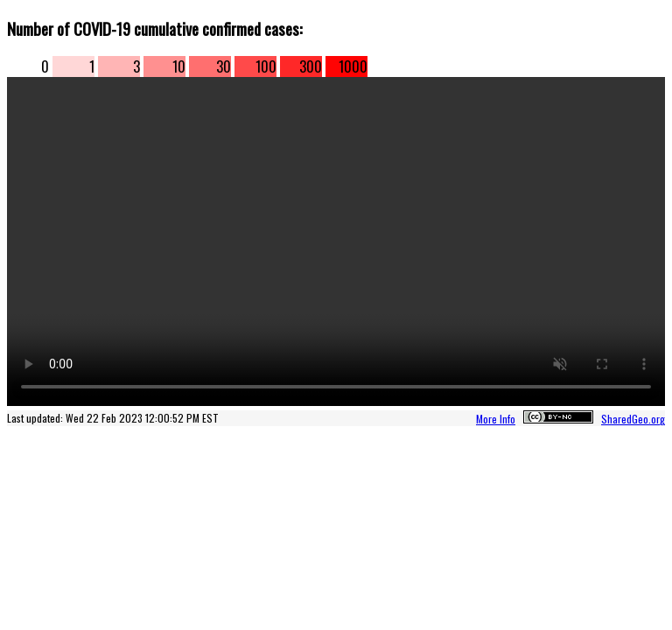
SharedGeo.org (633, 419)
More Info (496, 419)
